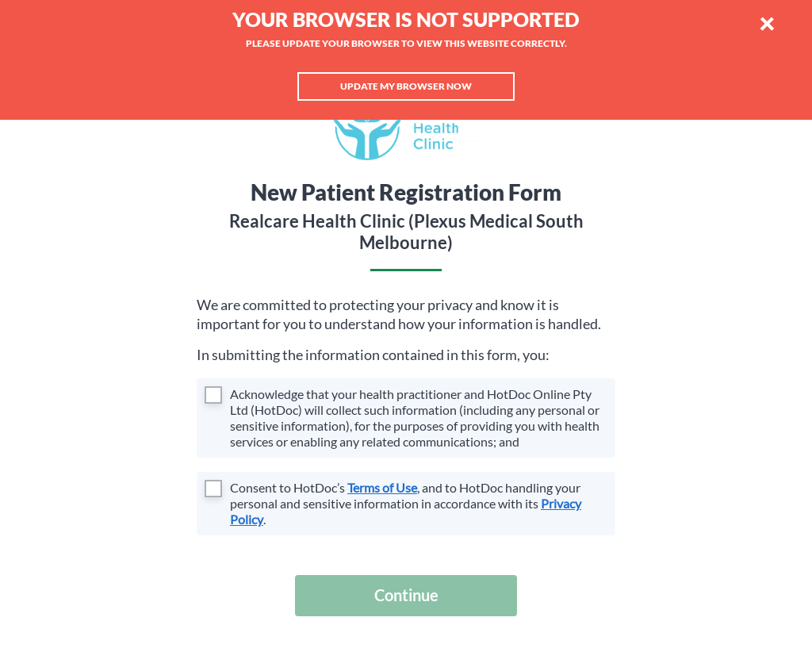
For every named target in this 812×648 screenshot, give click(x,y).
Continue (406, 595)
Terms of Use (382, 487)
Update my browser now (406, 86)
